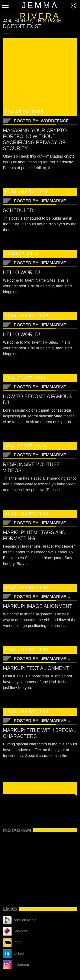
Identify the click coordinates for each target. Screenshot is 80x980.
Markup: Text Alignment (36, 668)
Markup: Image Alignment (38, 606)
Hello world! (22, 272)
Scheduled (18, 210)
